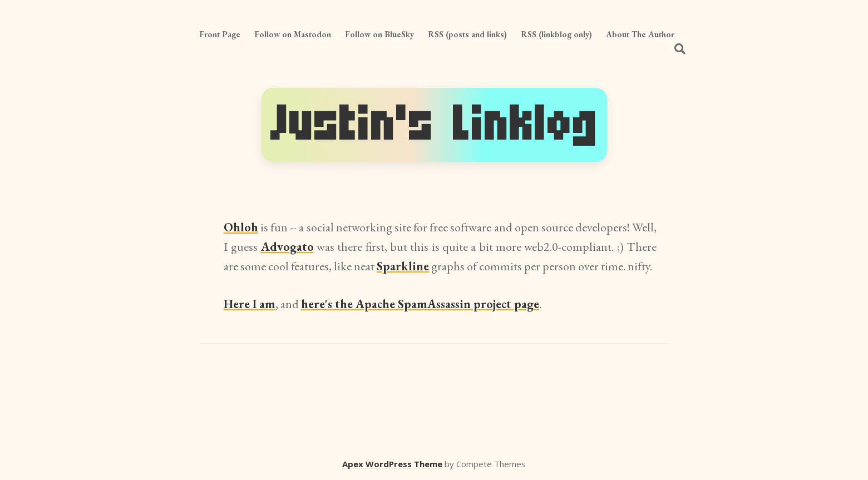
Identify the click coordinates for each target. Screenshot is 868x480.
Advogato (287, 247)
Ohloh (241, 227)
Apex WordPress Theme (392, 464)
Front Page (220, 34)
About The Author (640, 34)
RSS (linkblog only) (556, 34)
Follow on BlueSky (379, 34)
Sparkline (403, 266)
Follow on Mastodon (293, 34)
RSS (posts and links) (467, 34)
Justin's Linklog (434, 125)
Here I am (250, 304)
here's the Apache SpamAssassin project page (420, 304)
